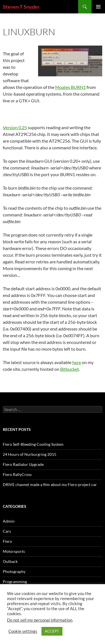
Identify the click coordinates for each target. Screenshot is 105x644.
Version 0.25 (15, 127)
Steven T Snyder (21, 7)
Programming (15, 582)
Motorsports (14, 551)
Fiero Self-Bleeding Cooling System (33, 444)
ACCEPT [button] (52, 631)
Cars (7, 531)
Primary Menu (98, 7)
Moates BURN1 (70, 87)
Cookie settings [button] (23, 631)
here (77, 362)
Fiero (7, 541)
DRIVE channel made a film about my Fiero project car (50, 484)
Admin (9, 521)
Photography (14, 571)
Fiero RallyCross (17, 474)
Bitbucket (70, 369)
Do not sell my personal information (40, 620)
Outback (10, 561)
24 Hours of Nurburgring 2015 (30, 454)
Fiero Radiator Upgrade (23, 464)
